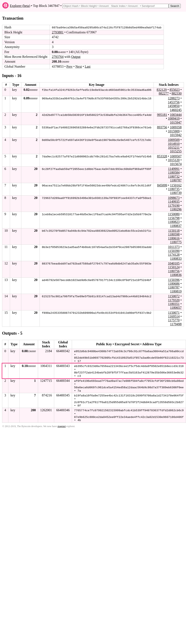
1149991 (174, 169)
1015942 (176, 135)
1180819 (176, 291)
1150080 (174, 214)
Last (88, 66)
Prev (69, 66)
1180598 (174, 234)
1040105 (174, 263)
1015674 (176, 164)
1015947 (176, 122)
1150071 (174, 312)
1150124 (174, 267)
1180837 (176, 226)
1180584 (174, 173)
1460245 (176, 110)
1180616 (174, 238)
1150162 (176, 185)
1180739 (176, 193)
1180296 (176, 209)
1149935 (174, 202)
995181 (162, 115)
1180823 (174, 222)
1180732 (174, 176)
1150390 (174, 251)
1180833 (176, 258)
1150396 (174, 280)
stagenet (62, 424)
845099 (162, 185)
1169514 (174, 316)
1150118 (174, 231)
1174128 (174, 255)
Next (79, 66)
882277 (164, 93)
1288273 (174, 98)
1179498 (176, 324)
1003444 (176, 115)
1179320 (174, 300)
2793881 (58, 32)
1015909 (174, 131)
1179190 (174, 205)
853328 (162, 156)
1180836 (176, 275)
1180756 (174, 271)
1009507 (176, 156)
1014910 (174, 144)
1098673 (174, 198)
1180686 (174, 284)
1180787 (176, 180)
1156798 (174, 218)
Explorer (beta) (20, 6)
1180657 (176, 308)
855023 (174, 89)
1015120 (174, 160)
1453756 (174, 102)
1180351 (174, 304)
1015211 (174, 147)
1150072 (174, 296)
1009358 (176, 127)
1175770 (174, 320)
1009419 (174, 118)
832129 (162, 89)
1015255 (176, 151)
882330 (177, 93)
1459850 (174, 106)
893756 (162, 127)
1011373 (174, 247)
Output (76, 57)
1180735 (174, 189)
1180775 (176, 242)
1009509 (174, 140)
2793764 (58, 57)
